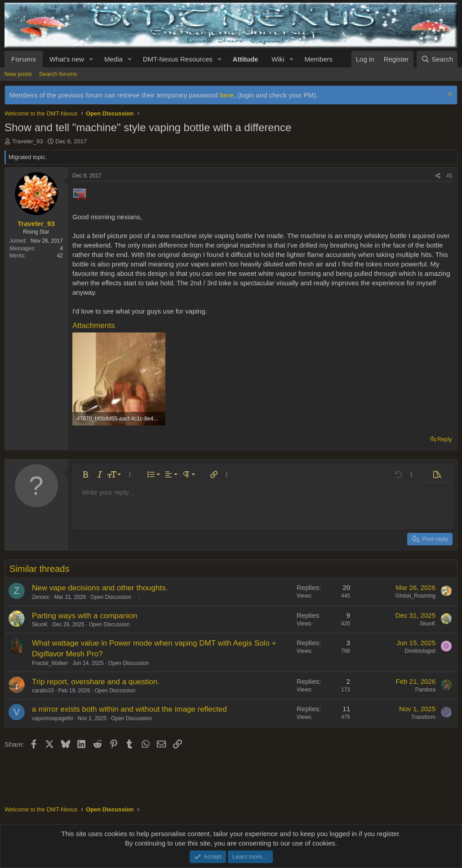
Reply (445, 439)
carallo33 (43, 691)
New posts (18, 74)
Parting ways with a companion (84, 616)
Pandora (425, 690)
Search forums (58, 74)
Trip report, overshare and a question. (96, 682)
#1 (450, 176)
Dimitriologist (420, 651)
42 (60, 256)
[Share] (438, 176)
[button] (91, 59)
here (227, 95)
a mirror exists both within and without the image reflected (129, 709)
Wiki (278, 59)
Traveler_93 (28, 141)
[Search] (437, 59)
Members (318, 59)
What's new (67, 59)
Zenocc (41, 597)
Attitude (246, 59)
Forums (24, 59)
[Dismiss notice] (449, 95)
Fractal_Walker (50, 663)
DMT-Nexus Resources (178, 59)
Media (113, 59)
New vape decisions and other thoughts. (100, 588)
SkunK (40, 624)
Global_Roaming (415, 596)
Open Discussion (111, 597)
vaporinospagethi (52, 718)
